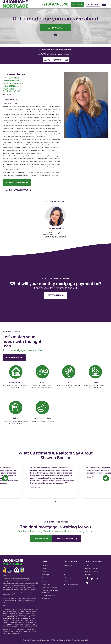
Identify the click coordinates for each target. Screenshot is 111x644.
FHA (65, 568)
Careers (44, 572)
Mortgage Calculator (92, 568)
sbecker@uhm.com (65, 54)
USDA (65, 575)
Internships (45, 575)
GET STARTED (56, 295)
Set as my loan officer (56, 60)
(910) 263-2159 (16, 86)
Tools (87, 565)
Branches (88, 575)
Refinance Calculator (92, 572)
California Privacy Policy (49, 587)
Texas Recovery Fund (21, 632)
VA (65, 572)
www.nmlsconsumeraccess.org (11, 580)
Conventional (68, 565)
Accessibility (46, 599)
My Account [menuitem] (93, 4)
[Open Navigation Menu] (104, 4)
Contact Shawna (17, 182)
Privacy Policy (46, 584)
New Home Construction (71, 584)
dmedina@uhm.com (61, 235)
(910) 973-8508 (55, 4)
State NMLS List (11, 103)
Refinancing (67, 578)
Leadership (45, 568)
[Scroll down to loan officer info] (55, 34)
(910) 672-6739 (48, 235)
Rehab (66, 581)
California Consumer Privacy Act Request (51, 591)
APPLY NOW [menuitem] (77, 4)
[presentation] (5, 478)
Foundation (46, 578)
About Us (45, 565)
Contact (44, 581)
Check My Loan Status (18, 190)
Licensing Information (49, 596)
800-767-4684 (8, 576)
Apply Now (55, 28)
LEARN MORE (14, 358)
